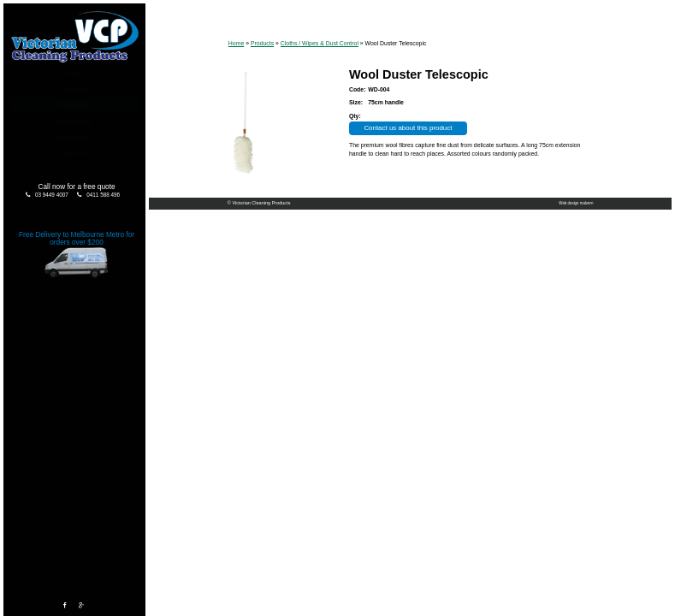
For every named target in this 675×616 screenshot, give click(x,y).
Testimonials (74, 138)
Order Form (74, 121)
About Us (74, 90)
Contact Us (74, 153)
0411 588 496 (103, 195)
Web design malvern (576, 203)
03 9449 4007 (52, 195)
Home (74, 74)
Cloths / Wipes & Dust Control (320, 43)
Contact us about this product (408, 128)
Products (72, 105)
